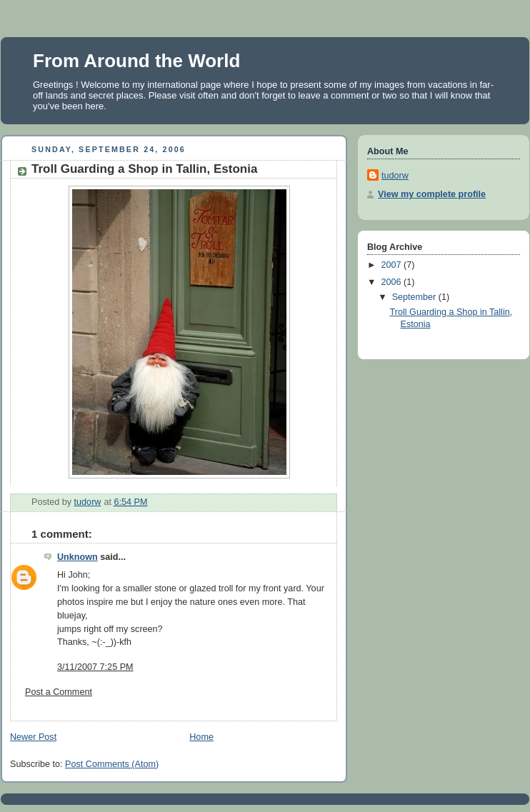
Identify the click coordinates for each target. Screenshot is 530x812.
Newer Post (33, 737)
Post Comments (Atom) (112, 764)
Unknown (77, 557)
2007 (393, 265)
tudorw (395, 176)
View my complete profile (432, 194)
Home (201, 737)
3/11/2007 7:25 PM (95, 667)
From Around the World (136, 61)
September (415, 297)
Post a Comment (59, 692)
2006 (393, 282)
